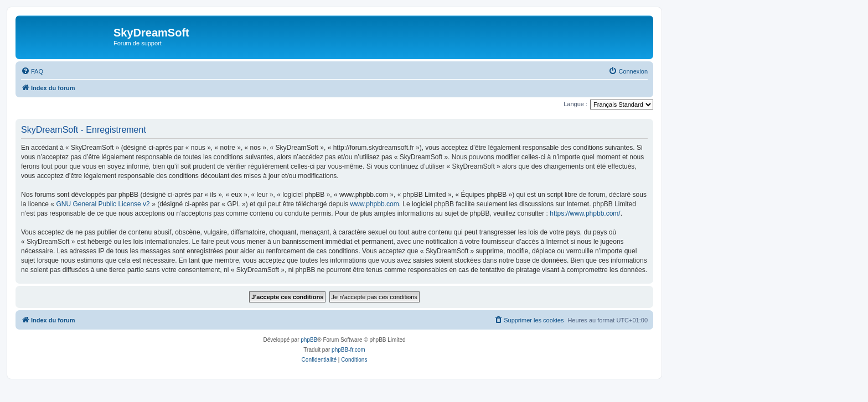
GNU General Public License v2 (103, 204)
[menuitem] (32, 71)
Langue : (575, 104)
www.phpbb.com (375, 204)
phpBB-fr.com (348, 350)
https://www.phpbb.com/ (585, 213)
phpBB (309, 340)
